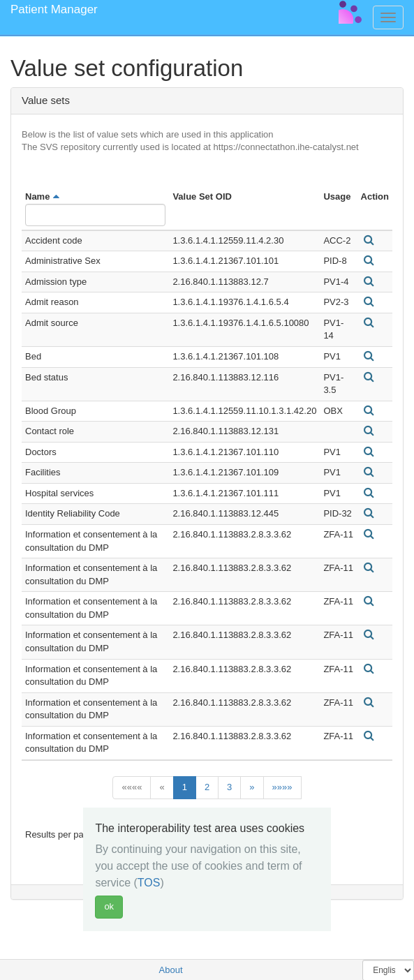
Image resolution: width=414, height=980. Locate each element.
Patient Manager (54, 9)
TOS (149, 883)
